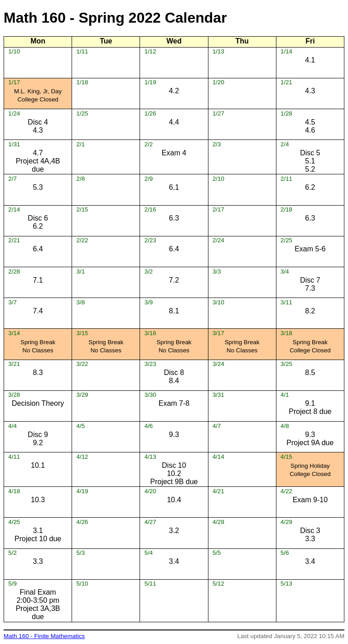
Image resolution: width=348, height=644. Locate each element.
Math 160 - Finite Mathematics (44, 636)
